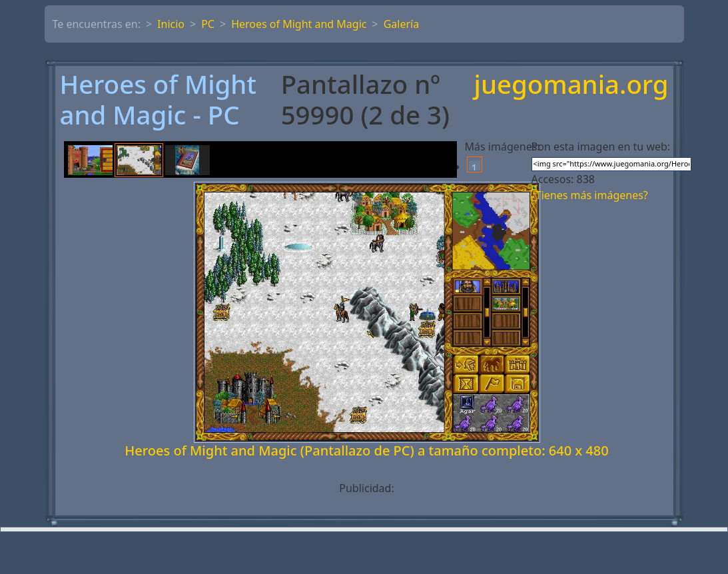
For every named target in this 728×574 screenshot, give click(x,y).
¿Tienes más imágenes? (590, 195)
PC (208, 24)
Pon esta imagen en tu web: (601, 146)
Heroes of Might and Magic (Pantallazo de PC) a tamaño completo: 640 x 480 (366, 450)
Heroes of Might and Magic (299, 24)
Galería (402, 24)
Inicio (171, 24)
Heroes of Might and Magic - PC (159, 99)
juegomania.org (571, 85)
